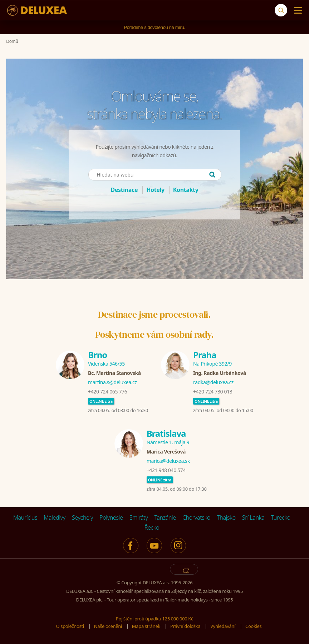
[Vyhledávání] (281, 10)
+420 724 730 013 (213, 392)
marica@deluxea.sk (168, 461)
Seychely (82, 517)
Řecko (152, 527)
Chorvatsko (196, 517)
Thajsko (226, 517)
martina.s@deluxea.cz (112, 382)
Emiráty (138, 517)
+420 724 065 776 (107, 392)
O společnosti (70, 626)
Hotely (155, 190)
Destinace (124, 190)
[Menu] (296, 10)
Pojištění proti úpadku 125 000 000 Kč (154, 619)
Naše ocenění (108, 626)
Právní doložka (185, 626)
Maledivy (55, 517)
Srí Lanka (253, 517)
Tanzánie (165, 517)
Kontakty (186, 190)
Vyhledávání (223, 626)
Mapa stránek (146, 626)
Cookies (253, 626)
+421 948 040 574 (166, 470)
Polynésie (111, 517)
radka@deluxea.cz (213, 382)
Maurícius (25, 517)
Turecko (281, 517)
